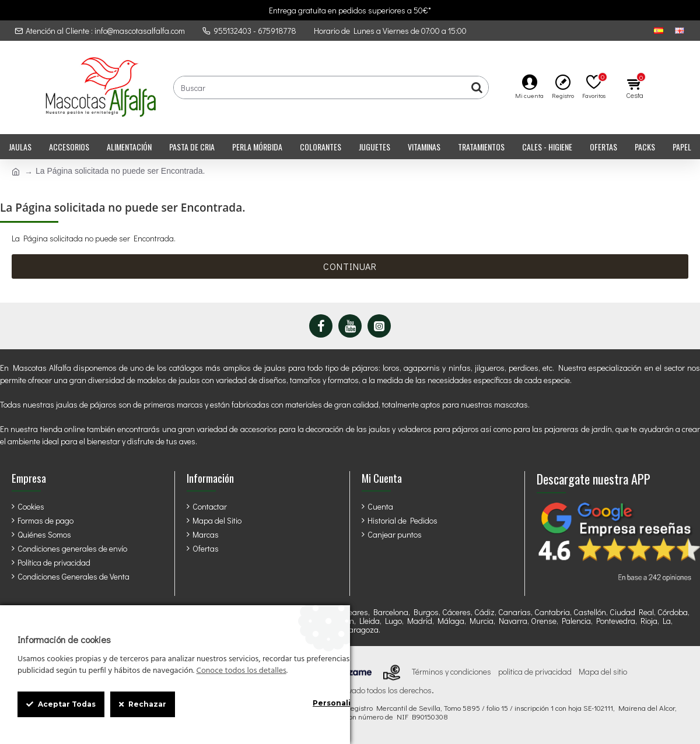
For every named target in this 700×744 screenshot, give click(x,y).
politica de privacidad (535, 672)
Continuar (350, 266)
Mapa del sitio (603, 672)
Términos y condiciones (452, 672)
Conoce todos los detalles (241, 671)
